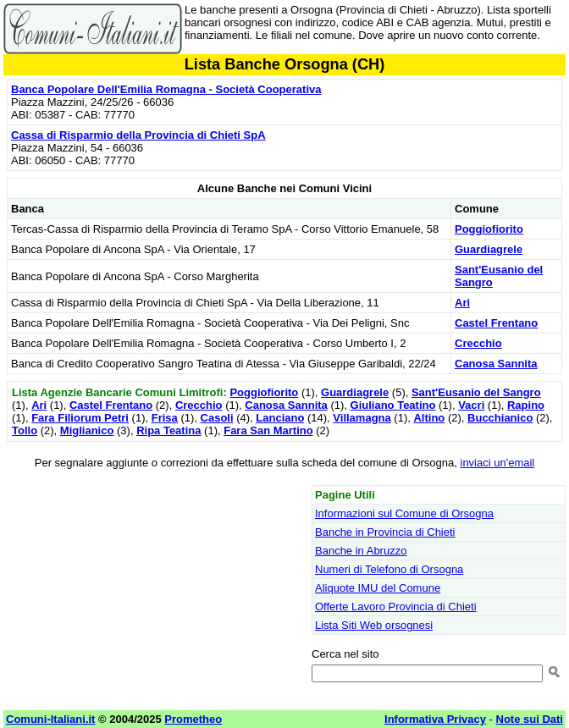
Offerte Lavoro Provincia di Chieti (396, 607)
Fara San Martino (268, 430)
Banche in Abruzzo (361, 551)
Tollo (25, 430)
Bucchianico (500, 418)
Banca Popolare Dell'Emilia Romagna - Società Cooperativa (166, 89)
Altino (429, 418)
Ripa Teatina (168, 430)
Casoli (217, 418)
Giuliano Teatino (393, 405)
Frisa (165, 418)
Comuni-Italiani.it (50, 719)
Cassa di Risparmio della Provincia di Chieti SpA (138, 135)
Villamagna (362, 418)
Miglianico (87, 430)
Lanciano (280, 418)
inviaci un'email (498, 463)
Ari (462, 303)
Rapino (526, 405)
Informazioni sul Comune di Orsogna (404, 513)
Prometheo (193, 719)
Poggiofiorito (489, 229)
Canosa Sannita (496, 364)
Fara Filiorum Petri (80, 418)
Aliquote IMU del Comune (378, 588)
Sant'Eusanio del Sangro (476, 392)
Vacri (471, 405)
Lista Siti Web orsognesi (374, 625)
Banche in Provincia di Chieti (385, 532)
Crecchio (478, 343)
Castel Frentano (496, 323)
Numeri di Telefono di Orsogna (389, 569)
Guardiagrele (489, 249)
